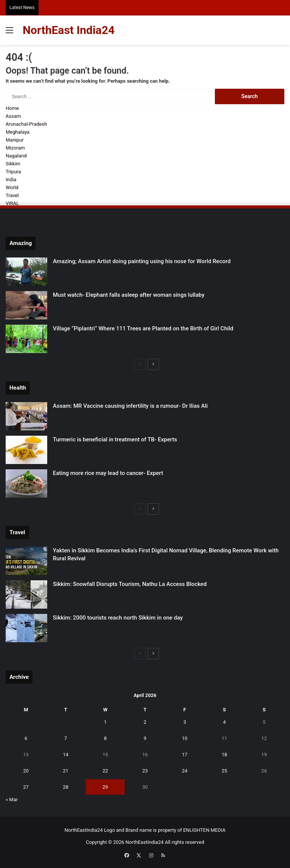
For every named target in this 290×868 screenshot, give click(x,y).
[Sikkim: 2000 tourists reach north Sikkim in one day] (26, 628)
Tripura (13, 172)
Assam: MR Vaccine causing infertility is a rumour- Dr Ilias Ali (130, 406)
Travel (12, 195)
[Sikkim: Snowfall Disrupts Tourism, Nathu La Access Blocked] (26, 594)
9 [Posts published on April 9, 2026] (145, 738)
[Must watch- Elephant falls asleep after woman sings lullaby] (26, 305)
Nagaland (16, 156)
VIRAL (12, 203)
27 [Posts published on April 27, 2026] (26, 787)
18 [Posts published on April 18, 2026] (224, 755)
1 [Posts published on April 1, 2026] (105, 722)
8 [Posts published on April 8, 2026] (105, 738)
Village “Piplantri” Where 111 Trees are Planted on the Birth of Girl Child (143, 328)
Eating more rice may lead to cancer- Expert (108, 473)
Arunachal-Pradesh (26, 124)
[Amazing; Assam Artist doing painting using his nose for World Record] (26, 272)
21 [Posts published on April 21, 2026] (66, 771)
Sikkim (13, 164)
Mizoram (15, 148)
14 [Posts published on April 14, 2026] (66, 755)
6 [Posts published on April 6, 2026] (26, 738)
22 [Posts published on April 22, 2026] (106, 771)
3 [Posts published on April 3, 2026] (184, 722)
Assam (13, 116)
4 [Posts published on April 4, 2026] (224, 722)
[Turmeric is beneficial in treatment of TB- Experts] (26, 450)
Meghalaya (18, 132)
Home (12, 108)
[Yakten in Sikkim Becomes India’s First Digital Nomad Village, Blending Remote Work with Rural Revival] (26, 561)
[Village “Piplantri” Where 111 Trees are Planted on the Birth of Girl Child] (26, 339)
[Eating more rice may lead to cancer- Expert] (26, 483)
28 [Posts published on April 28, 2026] (66, 787)
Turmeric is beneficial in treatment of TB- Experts (115, 439)
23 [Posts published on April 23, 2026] (145, 771)
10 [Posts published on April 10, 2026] (185, 738)
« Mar (12, 799)
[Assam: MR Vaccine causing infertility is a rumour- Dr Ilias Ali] (26, 416)
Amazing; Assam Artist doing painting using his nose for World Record (142, 261)
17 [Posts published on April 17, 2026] (185, 755)
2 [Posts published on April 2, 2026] (145, 722)
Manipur (15, 140)
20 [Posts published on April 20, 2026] (26, 771)
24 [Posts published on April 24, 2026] (185, 771)
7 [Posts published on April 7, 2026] (66, 738)
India (11, 180)
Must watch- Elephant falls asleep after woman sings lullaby (129, 295)
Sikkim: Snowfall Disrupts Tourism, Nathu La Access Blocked (130, 584)
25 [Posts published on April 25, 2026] (224, 771)
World (12, 187)
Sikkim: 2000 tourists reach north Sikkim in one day (118, 618)
